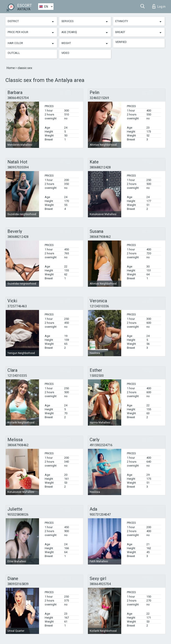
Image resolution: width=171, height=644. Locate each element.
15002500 (97, 376)
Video (65, 53)
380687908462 (100, 237)
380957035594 (18, 167)
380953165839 (18, 584)
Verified (121, 42)
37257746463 (17, 306)
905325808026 (18, 515)
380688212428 (100, 167)
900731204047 (100, 515)
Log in (159, 6)
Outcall (14, 53)
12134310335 (17, 376)
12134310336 (99, 306)
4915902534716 (101, 445)
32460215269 (99, 98)
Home (11, 68)
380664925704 (18, 98)
